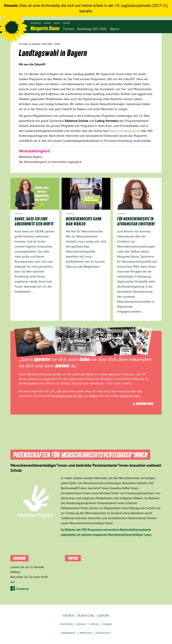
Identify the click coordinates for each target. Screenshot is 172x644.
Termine (66, 23)
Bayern (104, 616)
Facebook (23, 589)
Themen (68, 616)
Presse (57, 23)
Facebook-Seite (130, 396)
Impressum (85, 633)
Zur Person (36, 23)
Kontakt (47, 23)
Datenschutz (103, 633)
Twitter (93, 396)
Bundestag (86, 616)
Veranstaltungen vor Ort (67, 396)
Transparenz (68, 633)
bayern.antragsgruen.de (125, 131)
